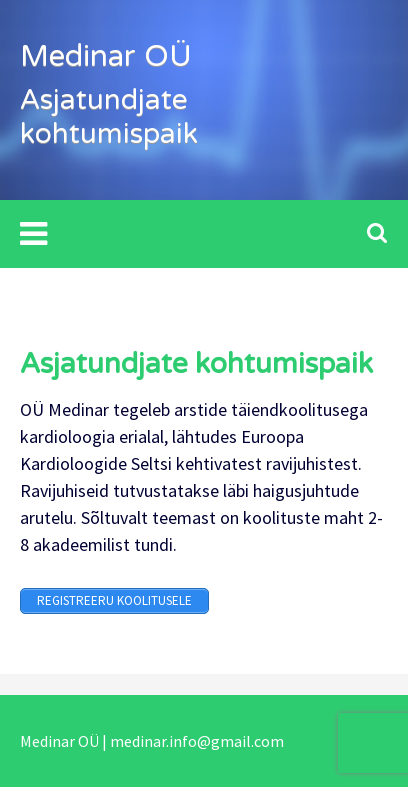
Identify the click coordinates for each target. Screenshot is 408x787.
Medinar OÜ (106, 56)
